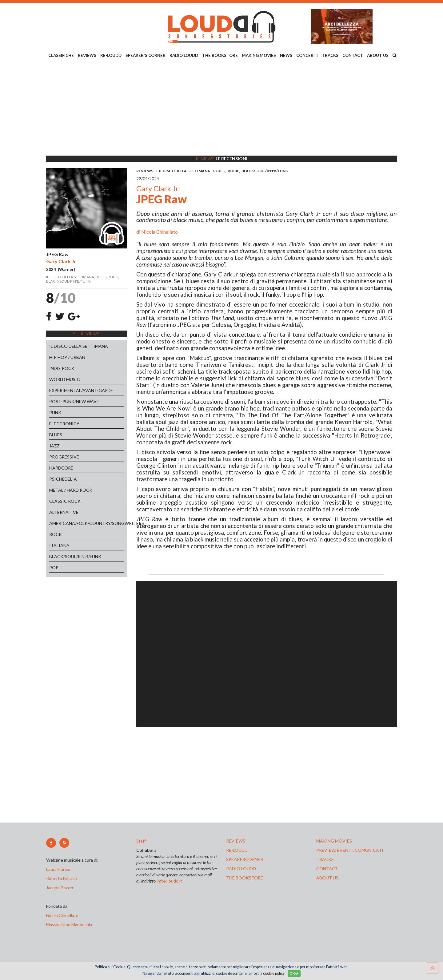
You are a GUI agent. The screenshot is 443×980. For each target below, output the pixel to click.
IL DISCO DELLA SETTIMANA (79, 346)
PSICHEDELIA (63, 479)
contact (327, 869)
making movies (334, 841)
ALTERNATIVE (64, 512)
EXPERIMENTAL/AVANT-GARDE (81, 390)
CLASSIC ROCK (65, 501)
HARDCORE (61, 468)
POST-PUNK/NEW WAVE (74, 401)
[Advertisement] (221, 108)
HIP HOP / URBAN (67, 357)
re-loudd (237, 850)
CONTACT (353, 55)
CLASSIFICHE (61, 55)
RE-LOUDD (111, 55)
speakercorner (245, 859)
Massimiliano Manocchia (69, 924)
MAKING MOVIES (259, 55)
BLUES (56, 435)
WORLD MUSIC (65, 379)
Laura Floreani (60, 869)
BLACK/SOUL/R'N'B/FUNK (75, 556)
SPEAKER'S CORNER (146, 55)
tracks (325, 859)
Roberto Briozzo (62, 878)
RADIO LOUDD (184, 55)
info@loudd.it (169, 881)
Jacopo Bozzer (60, 888)
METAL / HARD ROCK (71, 490)
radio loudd (241, 869)
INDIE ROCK (62, 368)
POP (54, 567)
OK (294, 973)
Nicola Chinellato (160, 232)
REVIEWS (87, 55)
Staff (141, 841)
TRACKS (330, 55)
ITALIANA (59, 545)
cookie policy (274, 973)
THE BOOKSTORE (220, 55)
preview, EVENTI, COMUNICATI (350, 850)
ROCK (56, 534)
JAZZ (54, 446)
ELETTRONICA (64, 424)
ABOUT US (378, 55)
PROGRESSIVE (64, 457)
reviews (236, 841)
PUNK (55, 413)
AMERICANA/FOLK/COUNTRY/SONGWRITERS (87, 523)
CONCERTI (307, 55)
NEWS (286, 55)
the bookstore (245, 878)
